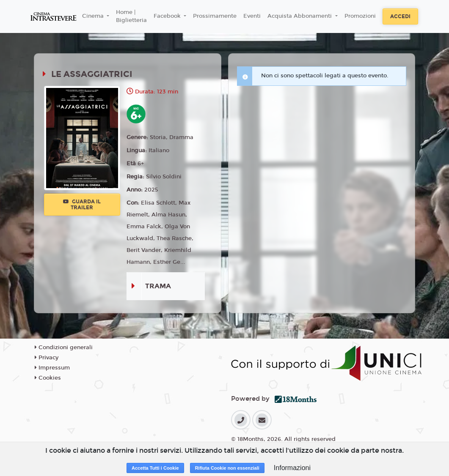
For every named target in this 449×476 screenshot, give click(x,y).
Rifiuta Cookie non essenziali (227, 468)
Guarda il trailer (82, 205)
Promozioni (360, 16)
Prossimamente (215, 16)
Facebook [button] (168, 16)
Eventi (252, 16)
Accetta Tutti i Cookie (155, 468)
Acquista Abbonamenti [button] (300, 16)
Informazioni (292, 468)
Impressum (52, 368)
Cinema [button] (94, 16)
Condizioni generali (64, 347)
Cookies (48, 378)
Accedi (400, 16)
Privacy (47, 358)
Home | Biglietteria (131, 16)
